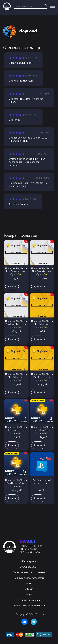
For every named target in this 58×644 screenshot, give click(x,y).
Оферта (29, 589)
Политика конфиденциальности (29, 606)
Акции (29, 595)
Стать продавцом (29, 567)
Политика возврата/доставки (29, 578)
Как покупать (29, 561)
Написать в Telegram (29, 600)
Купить (12, 286)
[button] (53, 6)
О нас (29, 583)
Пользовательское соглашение (29, 572)
